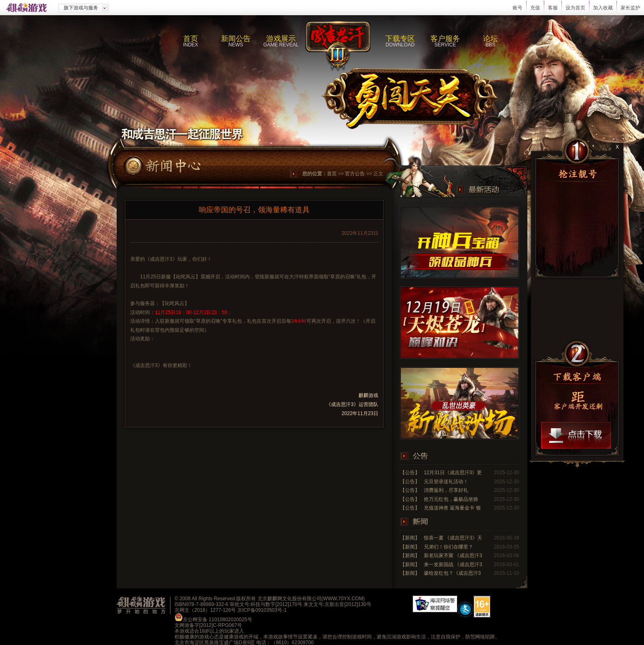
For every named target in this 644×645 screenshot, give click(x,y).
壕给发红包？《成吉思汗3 (452, 573)
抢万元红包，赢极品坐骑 (451, 499)
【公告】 (410, 473)
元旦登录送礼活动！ (446, 482)
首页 (332, 174)
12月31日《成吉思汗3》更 (453, 473)
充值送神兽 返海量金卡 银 (452, 508)
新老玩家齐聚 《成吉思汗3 (453, 555)
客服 (553, 8)
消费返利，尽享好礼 (446, 490)
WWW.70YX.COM (343, 599)
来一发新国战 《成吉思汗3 (453, 565)
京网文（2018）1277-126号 (205, 610)
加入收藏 (603, 8)
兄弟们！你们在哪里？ (448, 547)
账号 (517, 8)
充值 (535, 8)
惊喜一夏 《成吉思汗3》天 (453, 538)
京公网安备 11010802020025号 (217, 620)
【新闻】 (410, 538)
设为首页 (575, 8)
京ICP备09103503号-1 (262, 610)
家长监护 (630, 8)
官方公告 (355, 174)
